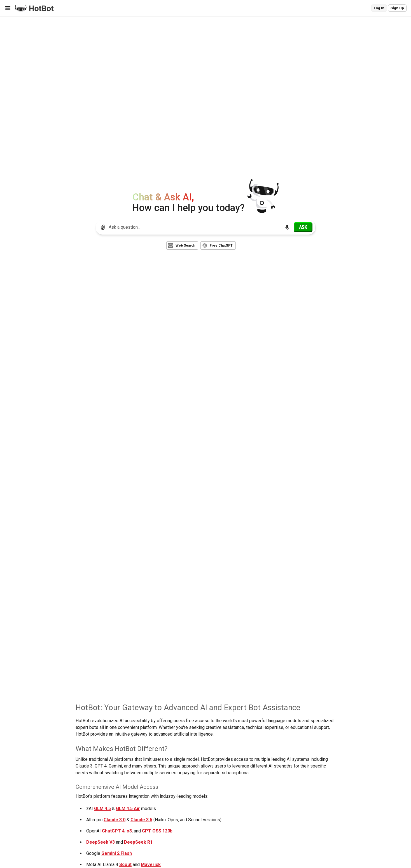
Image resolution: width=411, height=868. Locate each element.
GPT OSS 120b (157, 831)
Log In (379, 8)
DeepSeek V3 (101, 842)
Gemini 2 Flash (117, 853)
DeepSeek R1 (138, 842)
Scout (125, 865)
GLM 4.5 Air (128, 809)
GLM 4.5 (102, 809)
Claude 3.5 (141, 820)
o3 (129, 831)
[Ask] (303, 227)
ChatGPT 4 (113, 831)
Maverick (151, 865)
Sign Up (397, 8)
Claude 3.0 (115, 820)
